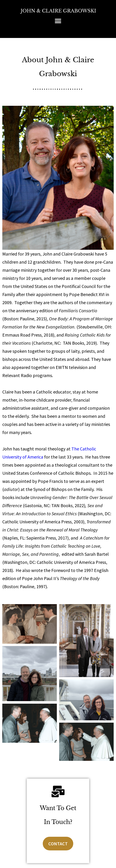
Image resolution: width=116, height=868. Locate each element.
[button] (58, 21)
